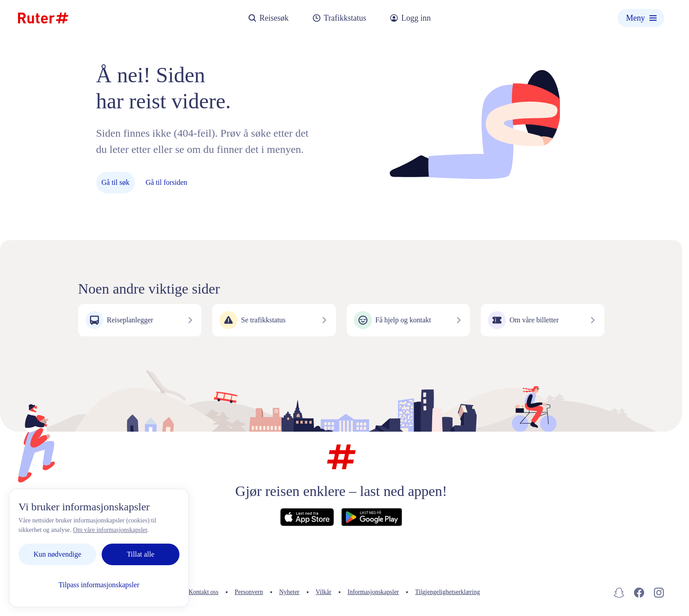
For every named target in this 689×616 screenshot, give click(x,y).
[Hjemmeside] (43, 18)
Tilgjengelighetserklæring (447, 592)
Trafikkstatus (339, 18)
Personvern (249, 592)
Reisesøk (268, 18)
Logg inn (410, 18)
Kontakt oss (204, 592)
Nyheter (289, 592)
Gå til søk (116, 182)
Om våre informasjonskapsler (110, 530)
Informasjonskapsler (373, 592)
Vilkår (324, 592)
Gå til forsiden (166, 182)
